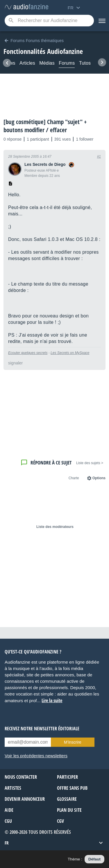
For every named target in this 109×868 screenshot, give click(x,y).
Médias (47, 63)
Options (99, 478)
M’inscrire (73, 742)
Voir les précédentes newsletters (36, 756)
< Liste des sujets (90, 463)
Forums (67, 63)
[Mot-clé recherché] (49, 21)
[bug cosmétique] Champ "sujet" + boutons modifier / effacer (45, 126)
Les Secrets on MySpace (70, 353)
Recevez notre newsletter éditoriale (42, 729)
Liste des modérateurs (55, 527)
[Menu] (101, 21)
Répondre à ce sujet (51, 463)
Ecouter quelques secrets (28, 353)
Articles (27, 63)
